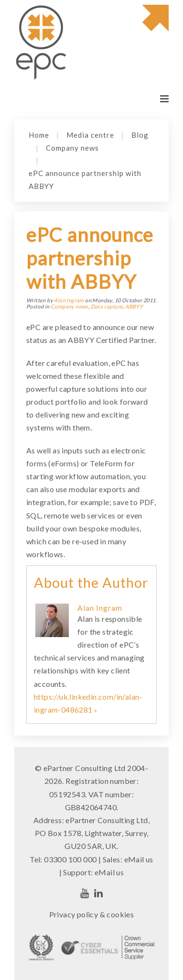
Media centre (90, 135)
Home (39, 135)
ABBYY (134, 306)
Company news (72, 148)
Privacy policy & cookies (92, 914)
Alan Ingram (69, 300)
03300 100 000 (70, 859)
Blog (140, 135)
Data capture (107, 306)
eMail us (139, 859)
